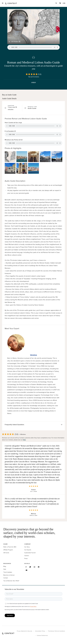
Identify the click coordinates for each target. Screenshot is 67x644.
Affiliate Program (8, 550)
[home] (11, 3)
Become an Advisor (9, 575)
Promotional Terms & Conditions (56, 631)
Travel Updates (8, 572)
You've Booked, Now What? (11, 581)
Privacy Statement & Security (24, 631)
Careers (27, 556)
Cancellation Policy (40, 631)
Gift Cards (6, 553)
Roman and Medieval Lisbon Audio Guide (33, 62)
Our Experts (28, 550)
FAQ (24, 440)
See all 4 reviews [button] (34, 77)
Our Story (27, 547)
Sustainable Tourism (30, 553)
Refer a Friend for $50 (10, 547)
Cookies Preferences (42, 635)
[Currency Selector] (64, 3)
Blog (5, 566)
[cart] (60, 3)
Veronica (33, 355)
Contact (6, 578)
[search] (56, 3)
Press (26, 558)
